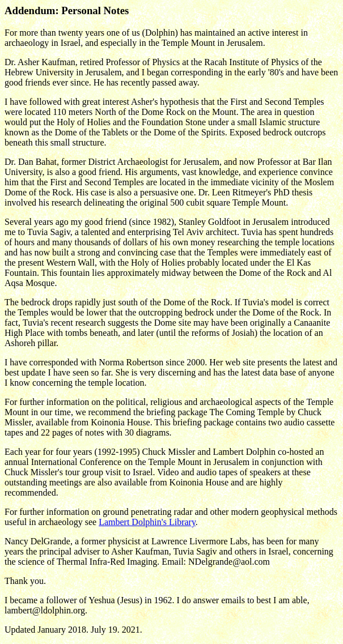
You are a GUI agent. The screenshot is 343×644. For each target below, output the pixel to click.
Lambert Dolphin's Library (147, 522)
